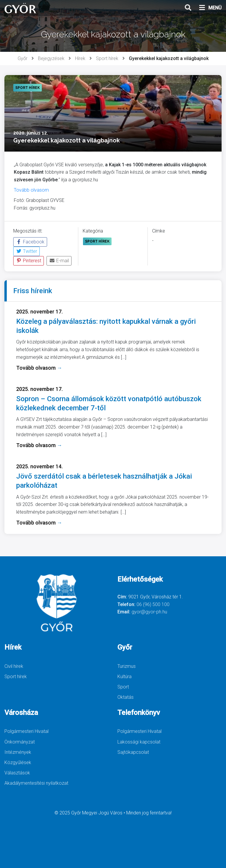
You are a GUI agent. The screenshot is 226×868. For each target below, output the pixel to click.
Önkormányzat (20, 742)
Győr (23, 58)
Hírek (80, 58)
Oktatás (126, 697)
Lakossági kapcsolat (139, 742)
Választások (17, 773)
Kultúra (124, 677)
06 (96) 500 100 (153, 604)
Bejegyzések (51, 58)
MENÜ (210, 8)
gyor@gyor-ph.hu (149, 612)
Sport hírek (107, 58)
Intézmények (18, 752)
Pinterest (29, 261)
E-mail (59, 261)
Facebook (30, 242)
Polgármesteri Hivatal (26, 731)
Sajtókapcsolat (133, 752)
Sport (123, 687)
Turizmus (127, 666)
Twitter (26, 251)
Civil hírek (14, 666)
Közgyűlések (18, 762)
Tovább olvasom (31, 190)
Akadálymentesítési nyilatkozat (36, 783)
